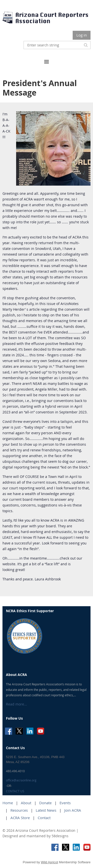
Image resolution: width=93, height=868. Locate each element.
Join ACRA (73, 810)
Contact (44, 818)
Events (65, 803)
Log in (82, 35)
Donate (45, 803)
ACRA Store (20, 818)
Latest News (46, 810)
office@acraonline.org (21, 780)
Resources (19, 810)
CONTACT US (15, 791)
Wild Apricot (49, 862)
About (26, 803)
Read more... (16, 704)
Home (8, 803)
